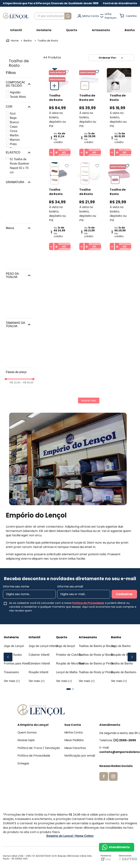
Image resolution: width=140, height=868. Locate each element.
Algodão (15, 92)
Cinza (14, 131)
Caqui (14, 127)
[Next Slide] (132, 657)
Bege (13, 118)
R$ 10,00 (15, 382)
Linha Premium (111, 16)
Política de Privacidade (88, 603)
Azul (13, 114)
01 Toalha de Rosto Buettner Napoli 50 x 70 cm (20, 166)
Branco (14, 122)
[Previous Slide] (8, 657)
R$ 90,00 (27, 382)
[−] (51, 152)
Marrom (15, 140)
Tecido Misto (18, 97)
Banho (28, 41)
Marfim (14, 135)
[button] (120, 3)
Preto (13, 144)
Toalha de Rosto (48, 41)
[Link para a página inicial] (13, 41)
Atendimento (119, 847)
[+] (56, 152)
